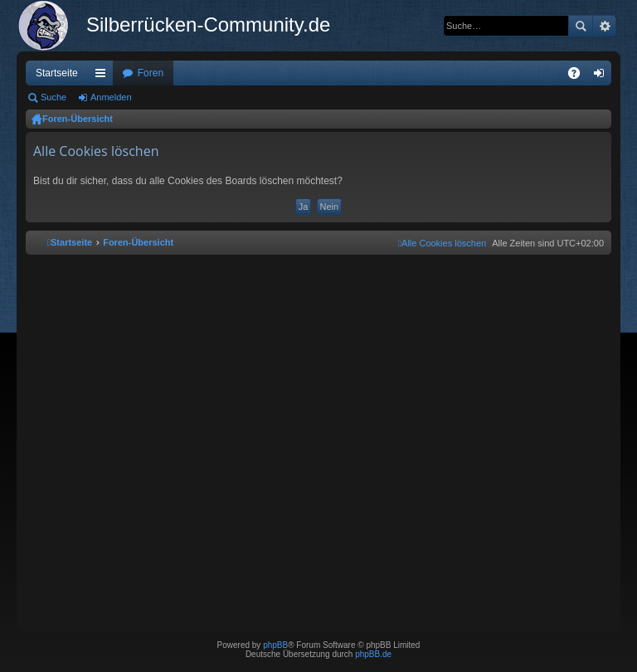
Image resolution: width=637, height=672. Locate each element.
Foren (151, 73)
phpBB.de (373, 654)
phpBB (275, 645)
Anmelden (111, 97)
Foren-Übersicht (78, 119)
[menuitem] (442, 243)
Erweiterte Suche (604, 26)
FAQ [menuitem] (579, 76)
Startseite (57, 73)
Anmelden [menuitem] (603, 76)
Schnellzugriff (104, 76)
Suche (581, 26)
